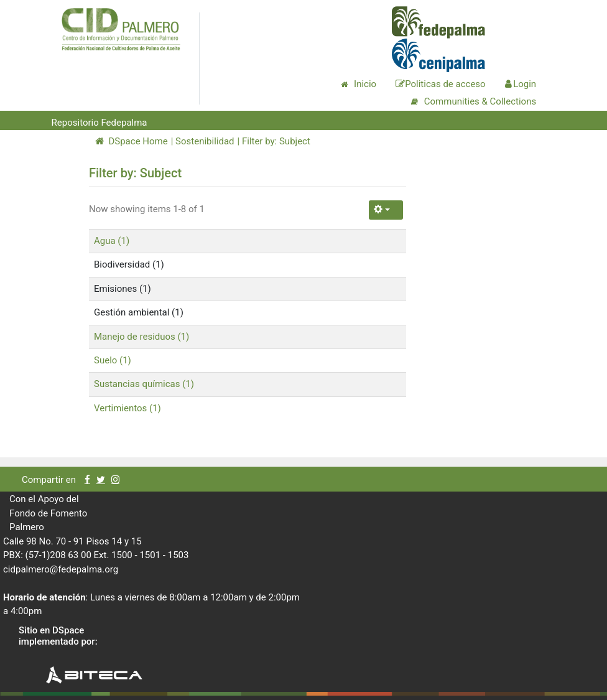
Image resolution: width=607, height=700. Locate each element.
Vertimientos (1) (127, 408)
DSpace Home (132, 141)
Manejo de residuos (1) (141, 337)
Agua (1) (112, 241)
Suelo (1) (113, 360)
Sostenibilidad (205, 141)
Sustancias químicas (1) (144, 384)
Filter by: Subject (276, 141)
